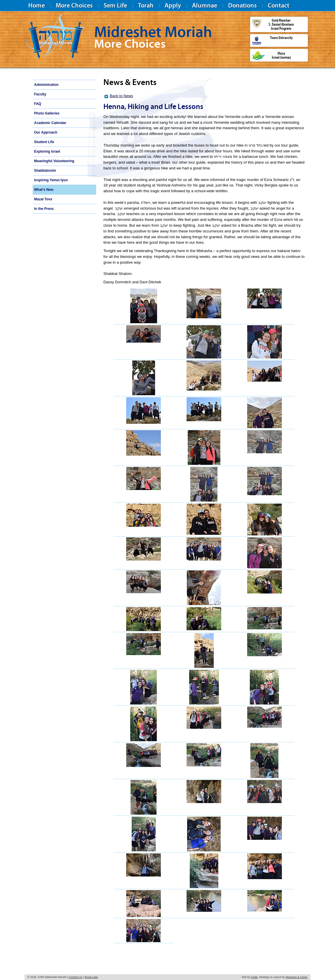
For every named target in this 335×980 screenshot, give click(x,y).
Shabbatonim (45, 171)
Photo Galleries (47, 113)
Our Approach (46, 132)
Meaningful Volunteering (54, 161)
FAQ (38, 104)
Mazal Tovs (43, 199)
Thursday (111, 145)
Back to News (121, 96)
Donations (242, 5)
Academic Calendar (50, 123)
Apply (173, 5)
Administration (46, 85)
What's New (44, 190)
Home (37, 5)
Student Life (44, 142)
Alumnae (205, 5)
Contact (279, 5)
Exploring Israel (47, 151)
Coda (254, 977)
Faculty (40, 94)
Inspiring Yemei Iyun (51, 180)
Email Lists (91, 977)
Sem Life (115, 5)
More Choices (74, 5)
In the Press (44, 209)
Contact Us (75, 977)
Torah (146, 5)
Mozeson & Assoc (297, 977)
